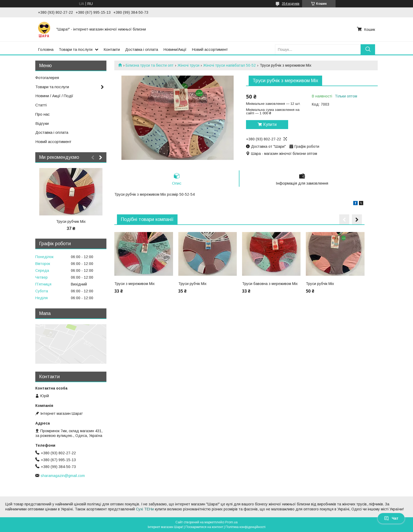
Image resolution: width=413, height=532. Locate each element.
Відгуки (42, 123)
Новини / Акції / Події (54, 96)
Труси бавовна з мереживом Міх (270, 284)
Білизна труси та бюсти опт (150, 65)
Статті (41, 105)
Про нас (43, 114)
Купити (270, 124)
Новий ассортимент (210, 49)
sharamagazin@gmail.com (63, 476)
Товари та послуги (76, 49)
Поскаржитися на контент (204, 527)
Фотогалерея (47, 78)
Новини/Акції (175, 49)
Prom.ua (231, 522)
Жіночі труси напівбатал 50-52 (229, 65)
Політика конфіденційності (245, 527)
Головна (46, 49)
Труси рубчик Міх (71, 221)
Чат (391, 518)
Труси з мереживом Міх (134, 284)
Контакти (112, 49)
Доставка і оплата (142, 49)
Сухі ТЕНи (145, 509)
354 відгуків (291, 4)
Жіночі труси (188, 65)
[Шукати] (368, 49)
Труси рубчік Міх (192, 284)
